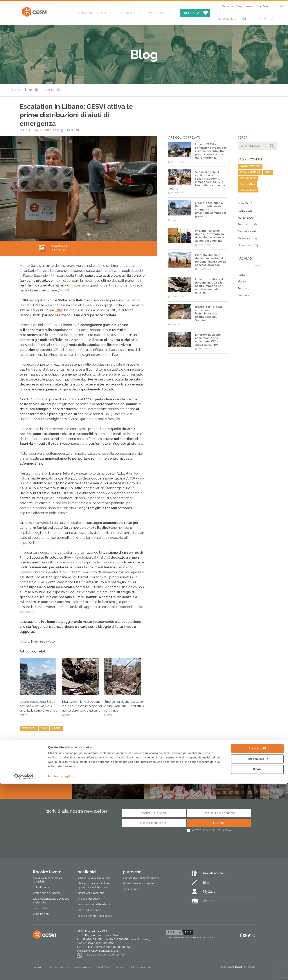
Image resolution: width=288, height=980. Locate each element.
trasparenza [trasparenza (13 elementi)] (248, 188)
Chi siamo (227, 6)
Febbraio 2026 (247, 223)
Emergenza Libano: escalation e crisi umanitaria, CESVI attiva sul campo (124, 686)
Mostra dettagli (59, 973)
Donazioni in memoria (91, 891)
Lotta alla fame (41, 885)
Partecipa (150, 12)
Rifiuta (257, 966)
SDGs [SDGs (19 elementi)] (268, 170)
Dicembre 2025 (247, 236)
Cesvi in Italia (40, 906)
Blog (240, 6)
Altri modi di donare (90, 908)
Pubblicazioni (41, 912)
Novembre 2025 (248, 243)
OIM (59, 308)
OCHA (63, 288)
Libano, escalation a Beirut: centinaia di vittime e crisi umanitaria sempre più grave (38, 686)
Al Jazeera (76, 283)
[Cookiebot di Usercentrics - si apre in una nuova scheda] (24, 973)
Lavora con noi (132, 887)
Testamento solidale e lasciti (94, 903)
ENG (283, 6)
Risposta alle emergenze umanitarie (47, 878)
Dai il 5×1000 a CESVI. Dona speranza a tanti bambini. (94, 883)
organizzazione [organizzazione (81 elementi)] (250, 164)
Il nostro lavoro (99, 12)
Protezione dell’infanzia (47, 891)
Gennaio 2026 (247, 230)
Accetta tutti (257, 945)
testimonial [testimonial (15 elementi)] (247, 182)
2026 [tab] (258, 264)
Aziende (251, 6)
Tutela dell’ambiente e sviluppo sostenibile (51, 899)
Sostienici (128, 12)
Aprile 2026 (245, 209)
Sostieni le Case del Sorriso (94, 876)
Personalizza (257, 955)
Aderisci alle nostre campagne (141, 876)
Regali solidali (214, 871)
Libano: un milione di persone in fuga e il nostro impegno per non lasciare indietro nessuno (82, 686)
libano (56, 726)
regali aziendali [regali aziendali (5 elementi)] (250, 170)
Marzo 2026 (245, 216)
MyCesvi (264, 6)
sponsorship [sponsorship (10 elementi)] (248, 176)
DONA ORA (181, 12)
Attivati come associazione (139, 882)
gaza (44, 726)
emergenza (29, 726)
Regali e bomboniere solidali (95, 914)
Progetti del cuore (89, 897)
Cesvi (75, 128)
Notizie (25, 128)
